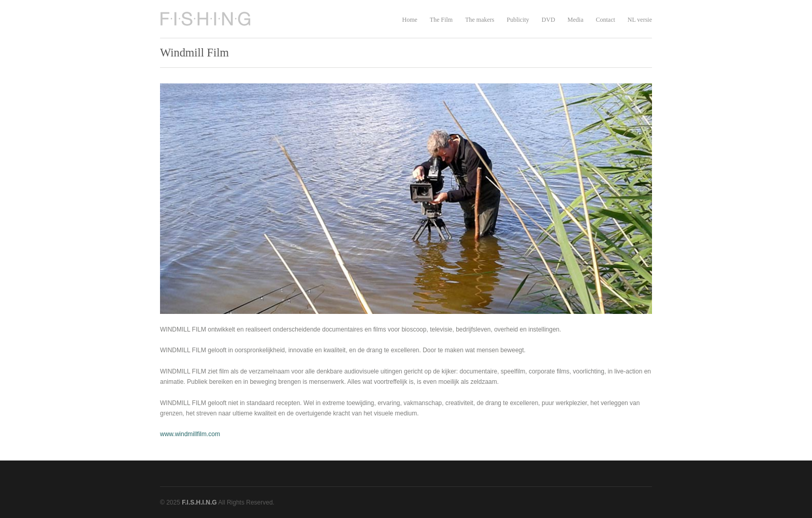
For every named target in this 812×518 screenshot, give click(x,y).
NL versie (640, 20)
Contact (605, 20)
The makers (480, 20)
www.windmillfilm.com (190, 434)
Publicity (518, 20)
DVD (548, 20)
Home (409, 20)
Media (576, 20)
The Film (441, 20)
